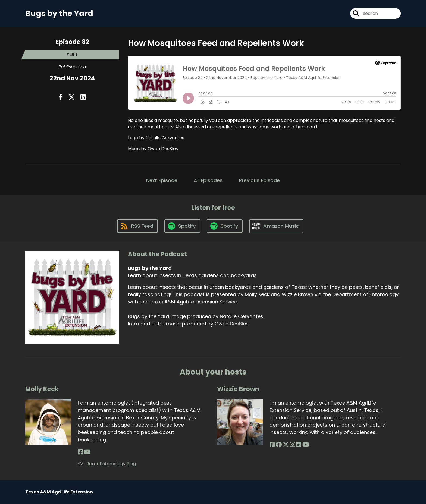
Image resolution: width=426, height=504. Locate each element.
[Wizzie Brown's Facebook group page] (279, 445)
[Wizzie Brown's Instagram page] (292, 445)
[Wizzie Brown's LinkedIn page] (299, 445)
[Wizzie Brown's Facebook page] (272, 445)
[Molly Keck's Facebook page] (80, 452)
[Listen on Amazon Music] (276, 226)
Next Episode (162, 180)
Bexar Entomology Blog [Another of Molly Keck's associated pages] (107, 464)
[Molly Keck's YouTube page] (87, 452)
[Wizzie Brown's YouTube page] (306, 445)
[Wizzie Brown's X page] (286, 445)
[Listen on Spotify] (182, 226)
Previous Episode (259, 180)
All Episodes (208, 180)
